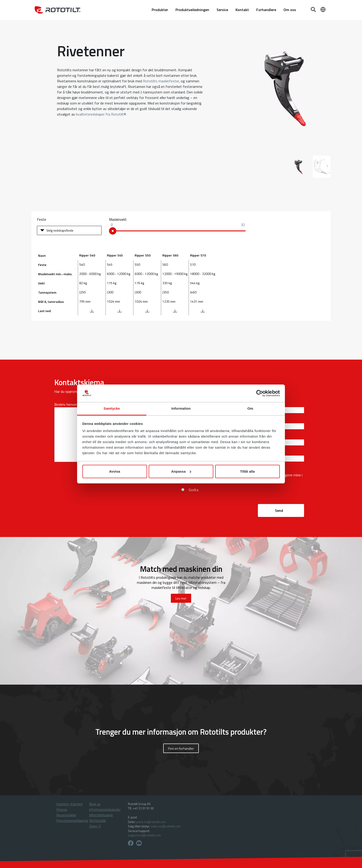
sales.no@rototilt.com (166, 826)
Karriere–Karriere (69, 804)
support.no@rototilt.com (144, 835)
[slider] (113, 231)
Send (279, 510)
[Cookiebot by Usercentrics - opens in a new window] (260, 393)
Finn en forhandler (181, 748)
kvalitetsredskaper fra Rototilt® (101, 114)
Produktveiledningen (192, 10)
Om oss (290, 10)
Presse (62, 809)
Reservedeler (66, 815)
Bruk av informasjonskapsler (105, 807)
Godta (193, 490)
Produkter (160, 10)
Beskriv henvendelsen (71, 404)
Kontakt (242, 10)
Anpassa (181, 471)
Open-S (95, 826)
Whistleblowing (101, 815)
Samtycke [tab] (112, 408)
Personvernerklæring (72, 820)
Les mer (181, 598)
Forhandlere (266, 10)
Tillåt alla (247, 471)
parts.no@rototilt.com (151, 822)
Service (222, 10)
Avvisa (115, 471)
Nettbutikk (98, 820)
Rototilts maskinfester (161, 81)
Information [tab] (181, 408)
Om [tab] (250, 408)
